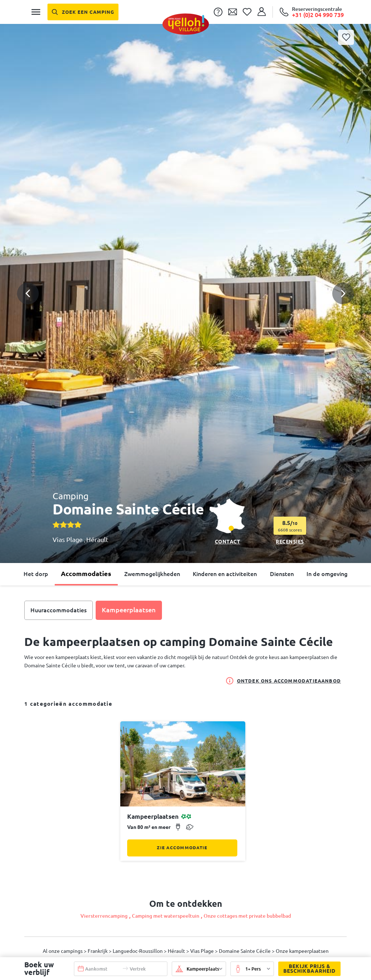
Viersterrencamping (104, 916)
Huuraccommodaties (59, 610)
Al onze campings (63, 951)
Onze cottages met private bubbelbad (247, 916)
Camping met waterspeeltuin (166, 916)
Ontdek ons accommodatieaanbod (284, 681)
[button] (185, 267)
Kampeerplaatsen (129, 610)
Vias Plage (68, 539)
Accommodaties (86, 574)
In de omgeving (327, 574)
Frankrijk (98, 951)
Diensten (282, 574)
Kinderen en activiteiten (225, 574)
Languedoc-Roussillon (138, 951)
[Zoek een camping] (83, 12)
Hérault (97, 539)
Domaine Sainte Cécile (245, 951)
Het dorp (36, 574)
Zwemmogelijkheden (152, 574)
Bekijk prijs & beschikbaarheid (307, 969)
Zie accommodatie (182, 848)
